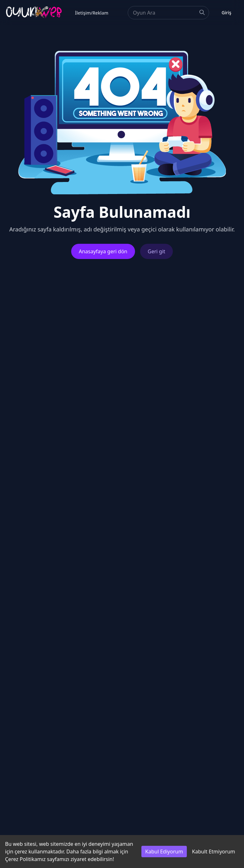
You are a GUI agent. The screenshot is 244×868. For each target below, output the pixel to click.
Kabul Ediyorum (164, 852)
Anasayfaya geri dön (103, 251)
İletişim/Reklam (92, 13)
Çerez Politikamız (25, 859)
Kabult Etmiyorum (213, 852)
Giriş (227, 13)
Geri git (156, 251)
